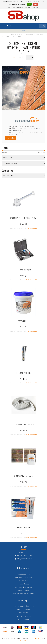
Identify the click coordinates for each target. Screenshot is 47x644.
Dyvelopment (25, 640)
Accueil (4, 35)
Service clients (23, 590)
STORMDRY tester (23, 527)
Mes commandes (24, 609)
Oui (29, 4)
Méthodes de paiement (24, 587)
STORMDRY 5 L (23, 321)
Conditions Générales (24, 577)
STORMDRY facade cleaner (23, 476)
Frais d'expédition (32, 228)
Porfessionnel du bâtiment (23, 594)
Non (35, 4)
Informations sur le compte (23, 606)
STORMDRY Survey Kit (24, 270)
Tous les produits (24, 619)
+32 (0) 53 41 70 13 (24, 556)
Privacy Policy (24, 584)
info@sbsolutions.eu (25, 559)
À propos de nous (24, 574)
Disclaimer (24, 581)
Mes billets (24, 613)
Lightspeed (35, 638)
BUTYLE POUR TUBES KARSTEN (24, 424)
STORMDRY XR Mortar (23, 373)
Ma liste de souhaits (24, 616)
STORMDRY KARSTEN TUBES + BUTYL (24, 218)
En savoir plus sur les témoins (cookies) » (24, 7)
